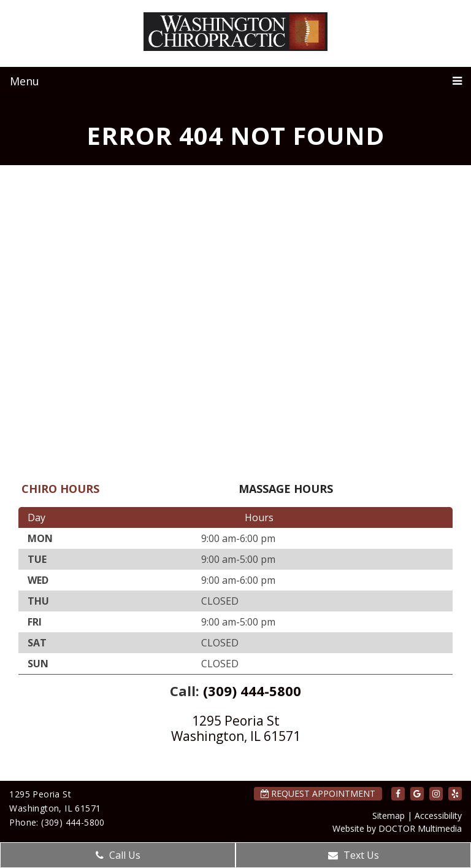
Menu (25, 81)
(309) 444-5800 (252, 691)
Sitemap (389, 816)
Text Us (354, 855)
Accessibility (438, 816)
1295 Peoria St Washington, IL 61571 (236, 728)
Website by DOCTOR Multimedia (397, 828)
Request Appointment (318, 793)
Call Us (118, 855)
